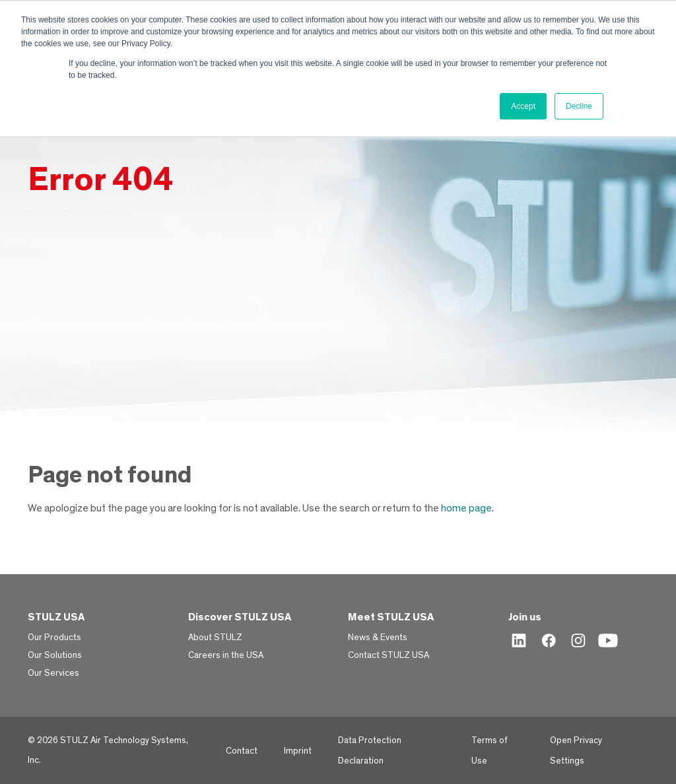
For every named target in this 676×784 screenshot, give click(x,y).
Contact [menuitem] (242, 751)
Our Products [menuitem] (54, 637)
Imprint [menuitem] (298, 751)
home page (466, 508)
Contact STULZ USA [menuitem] (389, 655)
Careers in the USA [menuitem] (226, 655)
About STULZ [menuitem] (215, 637)
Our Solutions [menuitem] (55, 655)
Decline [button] (579, 106)
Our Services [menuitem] (53, 673)
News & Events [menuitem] (378, 637)
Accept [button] (523, 106)
